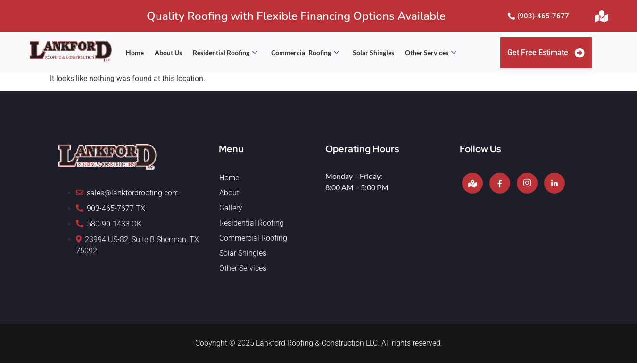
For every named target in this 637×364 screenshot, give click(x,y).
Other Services (431, 53)
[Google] (472, 184)
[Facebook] (500, 184)
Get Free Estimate (546, 53)
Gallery (231, 209)
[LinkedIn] (554, 184)
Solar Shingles (373, 53)
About (229, 194)
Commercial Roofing (305, 53)
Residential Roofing (225, 53)
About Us (168, 53)
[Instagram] (527, 184)
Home (135, 53)
